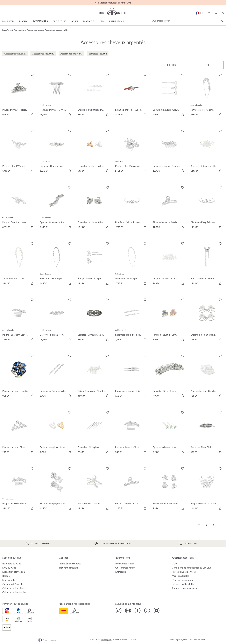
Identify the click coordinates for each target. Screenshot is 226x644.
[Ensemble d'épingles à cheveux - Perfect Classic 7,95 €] (94, 433)
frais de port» (107, 640)
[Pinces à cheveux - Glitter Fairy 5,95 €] (169, 320)
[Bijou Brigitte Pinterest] (147, 610)
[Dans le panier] (32, 115)
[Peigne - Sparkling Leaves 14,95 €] (19, 320)
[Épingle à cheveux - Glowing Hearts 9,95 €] (169, 95)
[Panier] (223, 13)
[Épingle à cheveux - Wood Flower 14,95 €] (132, 95)
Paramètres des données (184, 588)
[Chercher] (223, 21)
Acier (75, 21)
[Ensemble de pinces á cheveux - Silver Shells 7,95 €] (169, 489)
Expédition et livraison (14, 572)
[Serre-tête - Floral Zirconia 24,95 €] (207, 95)
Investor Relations (125, 563)
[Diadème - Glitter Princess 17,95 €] (132, 208)
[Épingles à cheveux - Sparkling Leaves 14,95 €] (57, 208)
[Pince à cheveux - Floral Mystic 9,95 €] (19, 95)
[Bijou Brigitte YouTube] (157, 610)
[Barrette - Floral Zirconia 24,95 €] (57, 320)
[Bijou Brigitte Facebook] (138, 610)
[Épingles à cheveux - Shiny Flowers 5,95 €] (169, 433)
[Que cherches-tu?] (187, 21)
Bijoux (23, 21)
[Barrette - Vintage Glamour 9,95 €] (94, 320)
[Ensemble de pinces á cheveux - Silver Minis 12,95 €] (94, 208)
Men (101, 21)
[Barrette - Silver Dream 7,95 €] (169, 376)
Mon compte (9, 580)
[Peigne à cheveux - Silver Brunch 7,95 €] (132, 433)
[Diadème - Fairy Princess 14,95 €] (207, 208)
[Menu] (169, 65)
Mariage (88, 21)
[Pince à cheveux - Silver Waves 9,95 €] (19, 433)
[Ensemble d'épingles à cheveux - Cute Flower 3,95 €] (94, 95)
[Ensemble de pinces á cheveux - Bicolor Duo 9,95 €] (57, 433)
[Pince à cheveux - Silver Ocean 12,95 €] (94, 489)
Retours (6, 576)
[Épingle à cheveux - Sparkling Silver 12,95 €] (94, 264)
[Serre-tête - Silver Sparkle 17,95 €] (132, 264)
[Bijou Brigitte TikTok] (119, 610)
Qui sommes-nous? (125, 568)
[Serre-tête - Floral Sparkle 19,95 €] (57, 264)
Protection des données (184, 572)
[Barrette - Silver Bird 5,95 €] (207, 433)
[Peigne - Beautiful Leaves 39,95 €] (19, 208)
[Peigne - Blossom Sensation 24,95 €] (19, 489)
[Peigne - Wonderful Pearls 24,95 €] (169, 264)
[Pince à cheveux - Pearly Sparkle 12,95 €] (169, 208)
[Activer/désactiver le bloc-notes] (32, 75)
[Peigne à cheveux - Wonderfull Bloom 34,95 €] (94, 376)
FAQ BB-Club (9, 568)
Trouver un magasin (69, 568)
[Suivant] (220, 525)
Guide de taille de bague (14, 588)
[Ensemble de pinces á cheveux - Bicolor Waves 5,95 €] (94, 151)
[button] (209, 13)
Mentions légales (180, 576)
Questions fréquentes (13, 584)
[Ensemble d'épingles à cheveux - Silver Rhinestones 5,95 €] (57, 376)
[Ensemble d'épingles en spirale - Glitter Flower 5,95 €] (207, 320)
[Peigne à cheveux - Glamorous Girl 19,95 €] (169, 151)
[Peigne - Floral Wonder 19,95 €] (19, 151)
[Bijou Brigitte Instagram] (128, 610)
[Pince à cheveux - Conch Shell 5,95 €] (207, 376)
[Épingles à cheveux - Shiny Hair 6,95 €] (132, 376)
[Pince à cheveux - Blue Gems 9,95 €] (19, 376)
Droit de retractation (182, 580)
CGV (174, 563)
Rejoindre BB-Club (12, 563)
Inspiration (116, 21)
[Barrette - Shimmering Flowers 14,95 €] (207, 151)
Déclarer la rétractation (184, 584)
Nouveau (8, 21)
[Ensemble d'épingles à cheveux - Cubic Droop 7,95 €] (132, 320)
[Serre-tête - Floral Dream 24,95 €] (19, 264)
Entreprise (121, 572)
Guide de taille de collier (14, 592)
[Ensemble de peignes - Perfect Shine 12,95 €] (57, 489)
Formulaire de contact (70, 563)
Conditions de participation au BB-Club (192, 568)
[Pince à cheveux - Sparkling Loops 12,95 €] (132, 489)
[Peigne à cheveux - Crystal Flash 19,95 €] (57, 95)
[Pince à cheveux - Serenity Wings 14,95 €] (207, 264)
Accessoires (40, 21)
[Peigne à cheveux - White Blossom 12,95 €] (207, 489)
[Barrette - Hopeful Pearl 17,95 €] (57, 151)
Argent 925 (59, 21)
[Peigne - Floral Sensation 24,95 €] (132, 151)
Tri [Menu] (207, 65)
